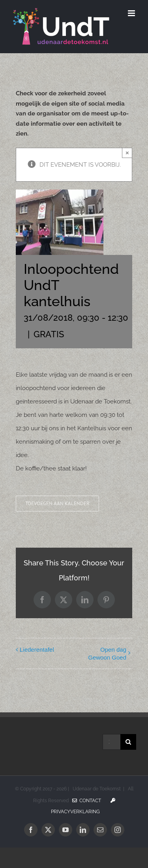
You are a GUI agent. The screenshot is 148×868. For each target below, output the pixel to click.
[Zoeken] (128, 742)
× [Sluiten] (127, 153)
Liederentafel (37, 650)
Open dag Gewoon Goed (107, 653)
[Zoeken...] (111, 742)
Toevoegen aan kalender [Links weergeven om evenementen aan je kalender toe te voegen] (57, 504)
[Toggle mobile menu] (132, 13)
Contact (87, 801)
